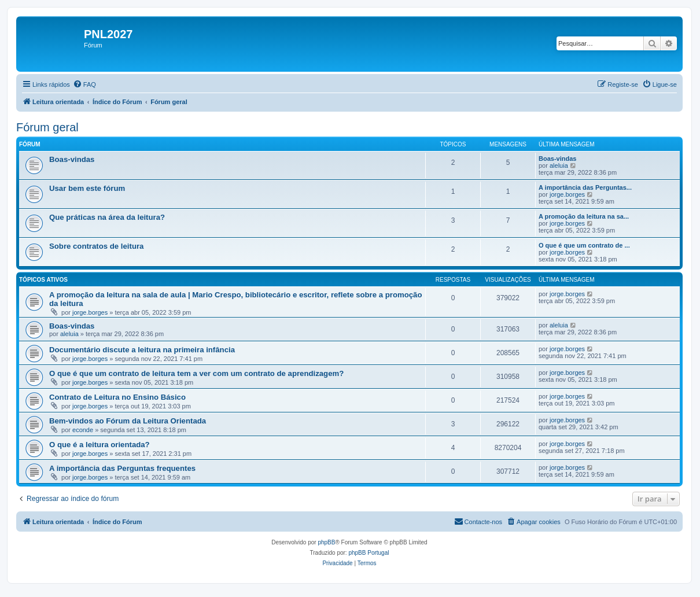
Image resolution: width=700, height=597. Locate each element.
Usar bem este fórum (87, 188)
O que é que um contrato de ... (584, 245)
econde (83, 430)
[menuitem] (84, 84)
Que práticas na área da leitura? (107, 217)
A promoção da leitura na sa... (584, 216)
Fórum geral (47, 127)
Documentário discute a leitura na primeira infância (142, 350)
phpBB (326, 542)
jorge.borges (567, 194)
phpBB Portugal (369, 553)
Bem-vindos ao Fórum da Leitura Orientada (128, 421)
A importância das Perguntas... (585, 187)
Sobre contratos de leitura (96, 246)
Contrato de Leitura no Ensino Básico (117, 397)
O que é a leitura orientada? (100, 445)
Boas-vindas (72, 159)
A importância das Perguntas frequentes (122, 468)
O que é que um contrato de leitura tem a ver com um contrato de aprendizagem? (196, 373)
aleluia (559, 165)
